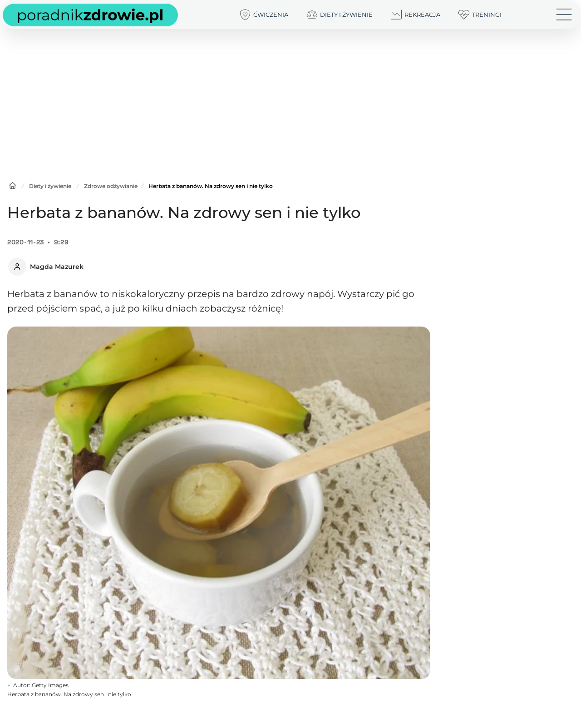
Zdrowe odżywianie (111, 186)
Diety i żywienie (50, 186)
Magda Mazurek (57, 267)
